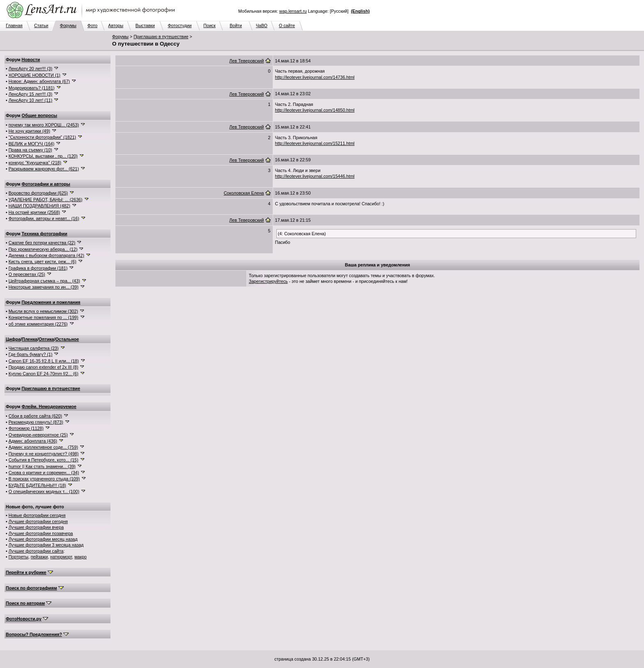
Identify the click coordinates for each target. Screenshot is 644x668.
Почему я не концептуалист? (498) (44, 454)
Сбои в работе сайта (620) (35, 416)
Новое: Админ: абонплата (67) (39, 81)
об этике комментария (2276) (38, 324)
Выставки (145, 25)
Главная (14, 25)
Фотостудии (179, 25)
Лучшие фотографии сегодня (38, 521)
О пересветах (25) (27, 274)
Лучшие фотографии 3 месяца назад (46, 545)
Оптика (46, 339)
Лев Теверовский (246, 61)
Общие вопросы (40, 115)
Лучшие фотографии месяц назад (43, 539)
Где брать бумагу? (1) (31, 354)
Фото (92, 25)
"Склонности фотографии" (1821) (42, 137)
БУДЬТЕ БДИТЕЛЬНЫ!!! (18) (37, 485)
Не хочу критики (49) (29, 131)
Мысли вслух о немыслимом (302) (43, 311)
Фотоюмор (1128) (26, 428)
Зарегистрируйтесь (268, 281)
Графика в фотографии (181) (38, 268)
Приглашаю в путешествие (161, 37)
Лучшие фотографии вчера (36, 527)
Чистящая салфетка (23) (34, 348)
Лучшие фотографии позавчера (41, 533)
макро (80, 557)
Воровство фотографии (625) (38, 193)
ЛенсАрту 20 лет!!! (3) (31, 69)
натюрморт (61, 557)
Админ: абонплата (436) (33, 441)
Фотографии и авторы (46, 184)
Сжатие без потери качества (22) (42, 243)
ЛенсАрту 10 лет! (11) (31, 100)
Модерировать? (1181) (32, 88)
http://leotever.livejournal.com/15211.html (315, 143)
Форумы (68, 25)
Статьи (41, 25)
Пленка (30, 339)
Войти (236, 25)
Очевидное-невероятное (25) (38, 435)
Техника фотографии (45, 234)
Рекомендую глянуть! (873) (36, 422)
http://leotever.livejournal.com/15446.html (315, 176)
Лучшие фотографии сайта (36, 551)
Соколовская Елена (244, 193)
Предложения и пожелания (51, 302)
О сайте (287, 25)
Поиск (209, 25)
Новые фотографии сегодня (37, 515)
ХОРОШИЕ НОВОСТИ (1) (34, 75)
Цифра (13, 339)
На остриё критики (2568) (34, 212)
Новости (31, 60)
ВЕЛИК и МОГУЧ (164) (32, 144)
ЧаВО (262, 25)
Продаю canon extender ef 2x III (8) (44, 367)
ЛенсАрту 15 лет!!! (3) (31, 94)
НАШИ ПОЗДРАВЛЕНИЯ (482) (39, 206)
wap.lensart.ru (293, 11)
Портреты (18, 557)
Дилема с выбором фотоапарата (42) (46, 255)
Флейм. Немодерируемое (49, 406)
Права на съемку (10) (30, 150)
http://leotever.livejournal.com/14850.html (315, 110)
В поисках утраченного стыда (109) (44, 479)
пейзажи (39, 557)
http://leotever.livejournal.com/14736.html (315, 77)
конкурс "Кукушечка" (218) (35, 163)
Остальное (67, 339)
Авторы (116, 25)
